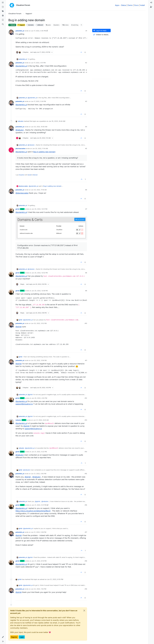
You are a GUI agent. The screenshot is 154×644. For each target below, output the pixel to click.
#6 (86, 190)
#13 (86, 420)
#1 (86, 31)
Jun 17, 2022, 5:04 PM (38, 101)
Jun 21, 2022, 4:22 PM (39, 452)
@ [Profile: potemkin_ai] (21, 66)
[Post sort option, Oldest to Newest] (101, 35)
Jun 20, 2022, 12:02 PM (40, 273)
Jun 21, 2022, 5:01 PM (39, 505)
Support (21, 25)
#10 (86, 323)
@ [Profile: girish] (19, 327)
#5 (86, 148)
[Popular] (3, 16)
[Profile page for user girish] (11, 211)
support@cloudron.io (24, 404)
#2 (86, 63)
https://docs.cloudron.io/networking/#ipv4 (33, 511)
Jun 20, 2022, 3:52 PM (39, 323)
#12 (86, 398)
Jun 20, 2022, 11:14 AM (40, 148)
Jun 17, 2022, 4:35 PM (38, 31)
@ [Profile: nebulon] (20, 130)
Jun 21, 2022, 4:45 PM (39, 474)
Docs (136, 5)
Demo (130, 5)
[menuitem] (151, 3)
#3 (86, 101)
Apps (117, 5)
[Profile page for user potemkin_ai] (11, 32)
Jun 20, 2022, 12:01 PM (39, 209)
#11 (86, 360)
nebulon (21, 121)
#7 (86, 209)
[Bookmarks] (3, 20)
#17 (86, 532)
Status (124, 5)
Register (14, 637)
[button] (3, 637)
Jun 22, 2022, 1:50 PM (39, 589)
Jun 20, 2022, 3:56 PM (39, 360)
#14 (86, 452)
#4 (86, 127)
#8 (86, 273)
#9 (86, 291)
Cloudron (22, 175)
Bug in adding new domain (44, 152)
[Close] (84, 611)
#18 (86, 561)
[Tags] (3, 11)
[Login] (151, 3)
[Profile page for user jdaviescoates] (11, 150)
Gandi (29, 175)
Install (142, 5)
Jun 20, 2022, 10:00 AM (39, 127)
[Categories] (3, 3)
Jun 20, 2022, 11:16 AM (39, 190)
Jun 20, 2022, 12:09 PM (40, 291)
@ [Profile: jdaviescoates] (22, 193)
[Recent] (3, 7)
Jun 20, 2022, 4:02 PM (39, 398)
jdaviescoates (20, 148)
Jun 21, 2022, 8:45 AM (41, 420)
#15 (86, 474)
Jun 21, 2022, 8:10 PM (39, 561)
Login (22, 637)
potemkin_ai (20, 31)
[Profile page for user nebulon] (11, 422)
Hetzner (35, 175)
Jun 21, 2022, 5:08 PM (39, 532)
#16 (86, 505)
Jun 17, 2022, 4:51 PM (38, 63)
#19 (86, 589)
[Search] (3, 24)
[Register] (151, 7)
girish (17, 209)
